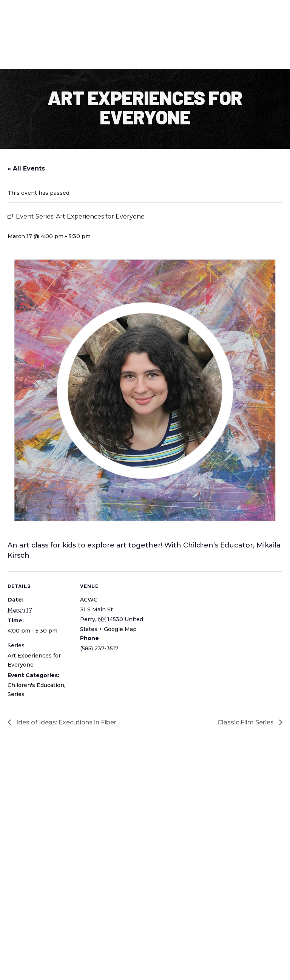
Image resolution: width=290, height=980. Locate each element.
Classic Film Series (246, 722)
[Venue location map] (192, 624)
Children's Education (36, 685)
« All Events (26, 168)
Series (16, 694)
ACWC (89, 600)
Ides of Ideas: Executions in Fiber (66, 722)
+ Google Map (118, 629)
